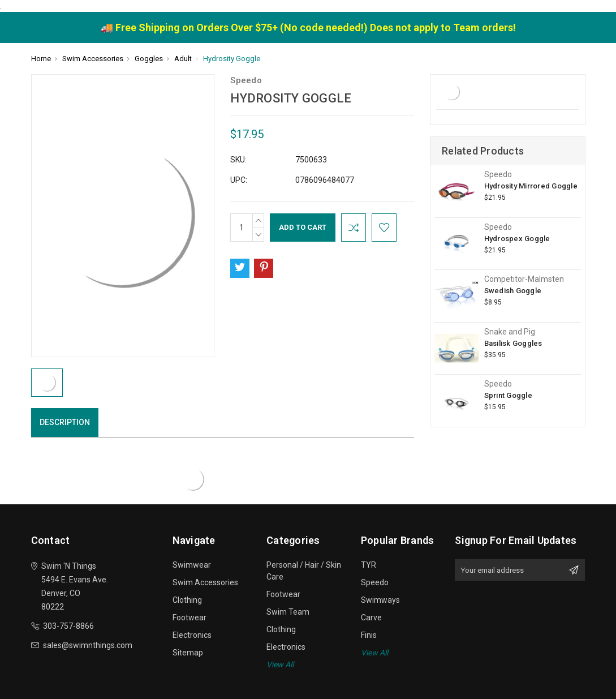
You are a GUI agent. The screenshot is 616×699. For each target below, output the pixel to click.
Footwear (189, 617)
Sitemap (188, 653)
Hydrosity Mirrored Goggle (531, 186)
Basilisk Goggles (513, 343)
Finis (369, 635)
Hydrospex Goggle (517, 239)
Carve (371, 617)
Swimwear (192, 565)
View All (280, 664)
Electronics (192, 635)
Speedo (375, 582)
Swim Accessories (205, 582)
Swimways (380, 600)
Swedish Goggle (513, 291)
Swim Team (288, 612)
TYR (369, 565)
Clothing (187, 600)
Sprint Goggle (508, 395)
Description (65, 422)
